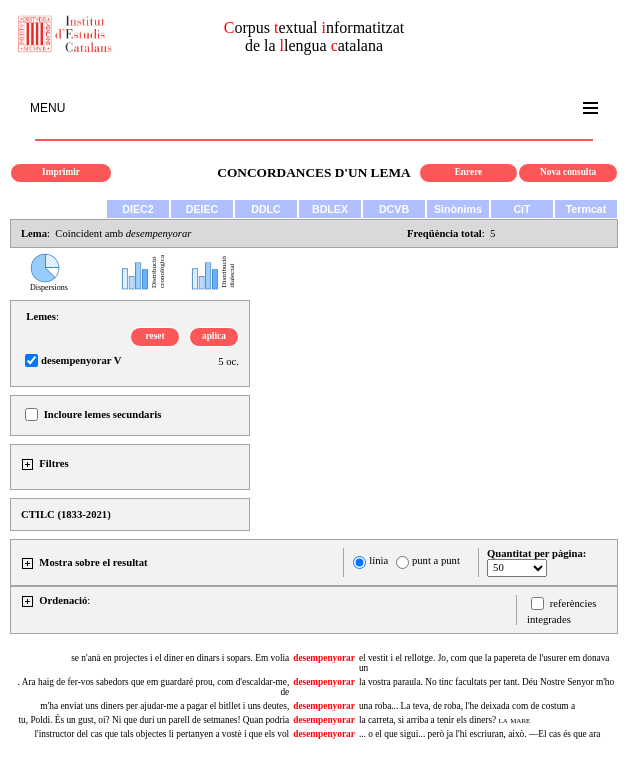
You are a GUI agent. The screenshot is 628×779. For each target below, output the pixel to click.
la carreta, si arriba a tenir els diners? (444, 720)
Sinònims (458, 209)
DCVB (394, 209)
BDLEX (330, 209)
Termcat (586, 209)
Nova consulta (568, 172)
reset (155, 336)
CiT (521, 209)
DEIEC (202, 209)
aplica (214, 336)
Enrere (469, 172)
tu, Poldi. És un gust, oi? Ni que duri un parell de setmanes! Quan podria (153, 720)
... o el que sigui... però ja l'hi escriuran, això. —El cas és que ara (480, 734)
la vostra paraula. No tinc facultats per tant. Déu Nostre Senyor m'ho (486, 682)
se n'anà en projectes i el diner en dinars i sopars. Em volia (180, 658)
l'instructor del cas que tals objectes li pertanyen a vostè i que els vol (161, 734)
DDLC (266, 209)
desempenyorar (324, 658)
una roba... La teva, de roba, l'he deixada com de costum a (467, 706)
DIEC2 (137, 209)
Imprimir (61, 172)
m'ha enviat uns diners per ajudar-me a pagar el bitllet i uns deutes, (164, 706)
